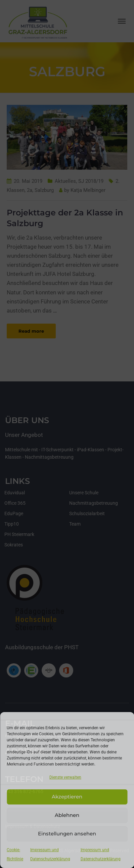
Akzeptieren (67, 797)
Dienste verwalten (65, 777)
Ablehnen (67, 815)
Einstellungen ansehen (67, 834)
